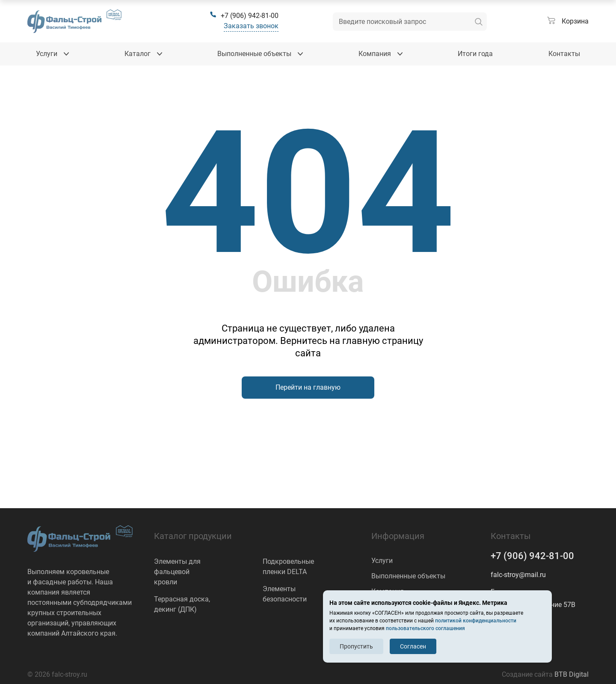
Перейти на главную (308, 387)
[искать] (479, 22)
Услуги (382, 561)
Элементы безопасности (285, 594)
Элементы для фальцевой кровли (177, 572)
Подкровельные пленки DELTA (288, 567)
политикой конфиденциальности (476, 621)
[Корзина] (568, 21)
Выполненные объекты (408, 576)
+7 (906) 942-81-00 (532, 556)
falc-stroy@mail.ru (518, 575)
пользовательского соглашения (425, 628)
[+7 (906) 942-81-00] (244, 16)
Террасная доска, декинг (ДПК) (182, 604)
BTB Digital (572, 674)
